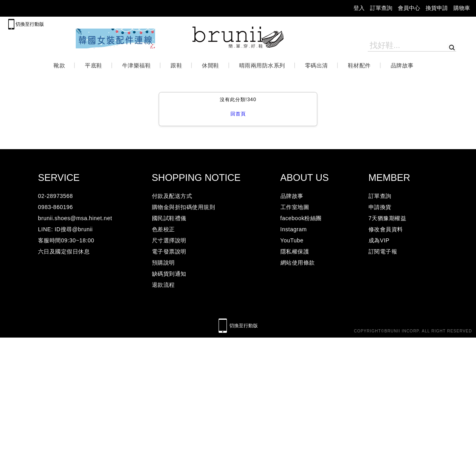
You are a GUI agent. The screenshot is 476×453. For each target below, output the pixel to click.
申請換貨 (380, 207)
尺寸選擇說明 (169, 240)
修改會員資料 (386, 229)
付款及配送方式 (172, 196)
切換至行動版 (30, 24)
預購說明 (163, 263)
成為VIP (379, 240)
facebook (84, 8)
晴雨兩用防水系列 (262, 65)
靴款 (59, 65)
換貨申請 (437, 8)
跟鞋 (176, 65)
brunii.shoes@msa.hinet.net (75, 218)
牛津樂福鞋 (137, 65)
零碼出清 (317, 65)
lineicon (103, 8)
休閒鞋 (211, 65)
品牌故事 (402, 65)
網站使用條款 (298, 263)
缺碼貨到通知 (169, 274)
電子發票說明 (169, 251)
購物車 (462, 8)
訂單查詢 (381, 8)
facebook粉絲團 (301, 218)
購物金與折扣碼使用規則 (184, 207)
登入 (359, 8)
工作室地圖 (295, 207)
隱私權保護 (295, 251)
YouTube (292, 240)
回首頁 (238, 114)
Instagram (294, 229)
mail (13, 8)
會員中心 (409, 8)
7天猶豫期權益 (387, 218)
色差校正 (163, 229)
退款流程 (163, 285)
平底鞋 (94, 65)
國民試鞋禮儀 (169, 218)
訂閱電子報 (383, 251)
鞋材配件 (359, 65)
